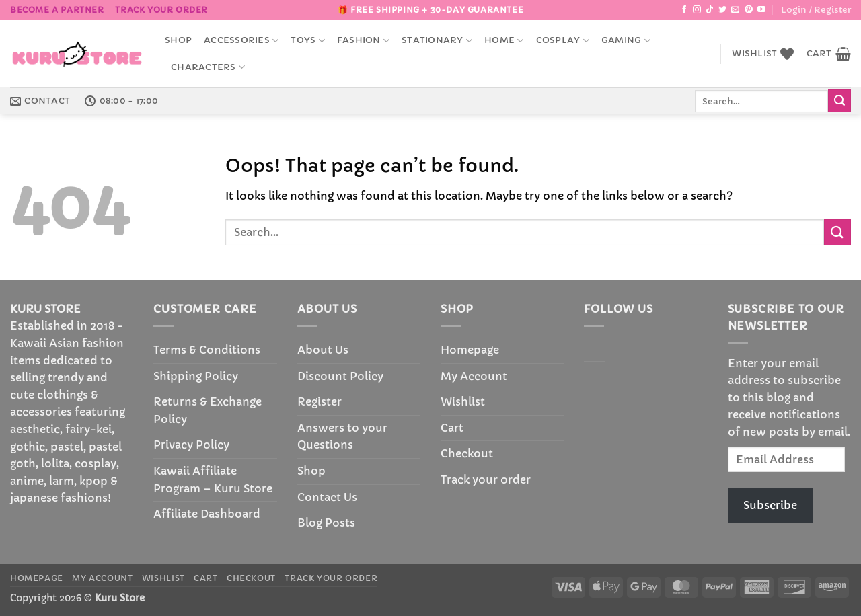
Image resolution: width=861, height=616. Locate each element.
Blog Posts (326, 523)
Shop (178, 40)
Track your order (161, 10)
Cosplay (563, 41)
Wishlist (463, 401)
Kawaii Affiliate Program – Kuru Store (213, 479)
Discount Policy (340, 376)
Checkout (467, 453)
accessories (241, 41)
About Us (323, 350)
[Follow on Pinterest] (749, 10)
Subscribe (770, 505)
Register (320, 401)
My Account (474, 376)
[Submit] (839, 101)
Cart (452, 428)
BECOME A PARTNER (57, 10)
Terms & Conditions (207, 350)
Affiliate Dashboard (207, 514)
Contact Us (327, 497)
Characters (208, 67)
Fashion (363, 41)
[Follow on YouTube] (761, 10)
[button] (816, 10)
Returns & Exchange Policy (208, 410)
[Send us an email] (735, 10)
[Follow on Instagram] (697, 10)
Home (504, 41)
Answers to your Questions (342, 436)
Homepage (470, 350)
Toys (307, 41)
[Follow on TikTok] (710, 10)
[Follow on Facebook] (684, 10)
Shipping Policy (196, 376)
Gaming (626, 41)
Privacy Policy (191, 445)
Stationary (437, 41)
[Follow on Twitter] (722, 10)
